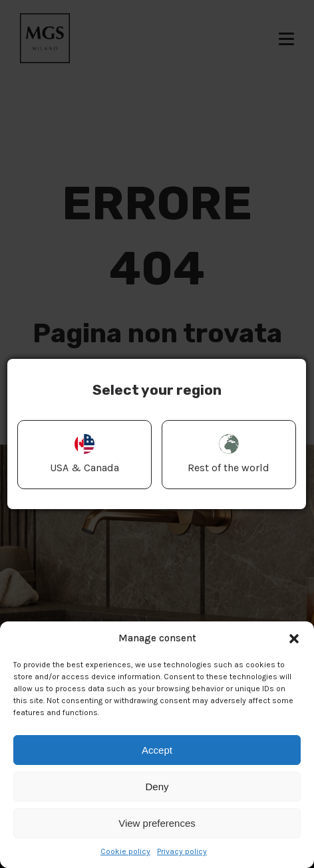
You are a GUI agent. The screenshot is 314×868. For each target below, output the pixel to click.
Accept (157, 750)
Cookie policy (125, 851)
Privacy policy (182, 851)
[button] (294, 639)
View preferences (157, 823)
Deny (157, 787)
